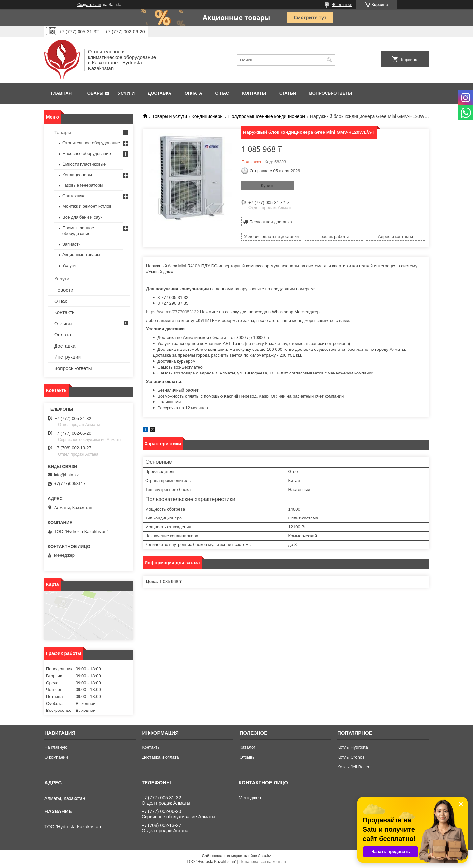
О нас (222, 93)
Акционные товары (81, 255)
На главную (56, 747)
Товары (94, 93)
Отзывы (63, 323)
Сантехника (74, 196)
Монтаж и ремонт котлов (87, 206)
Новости (64, 290)
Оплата (193, 93)
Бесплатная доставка (270, 222)
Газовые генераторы (83, 185)
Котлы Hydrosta (353, 747)
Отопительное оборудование (91, 143)
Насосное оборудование (87, 153)
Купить (268, 186)
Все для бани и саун (82, 217)
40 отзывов (342, 5)
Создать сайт (89, 5)
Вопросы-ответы (331, 93)
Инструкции (68, 357)
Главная (61, 93)
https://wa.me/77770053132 (172, 312)
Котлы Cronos (351, 757)
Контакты (254, 93)
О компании (56, 757)
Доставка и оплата (160, 757)
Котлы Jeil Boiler (353, 767)
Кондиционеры (208, 116)
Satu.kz (264, 856)
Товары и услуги (169, 116)
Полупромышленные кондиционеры (267, 116)
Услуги (126, 93)
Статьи (288, 93)
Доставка (160, 93)
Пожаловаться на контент (263, 862)
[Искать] (329, 60)
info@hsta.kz (66, 475)
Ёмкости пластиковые (84, 164)
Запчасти (72, 244)
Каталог (248, 747)
